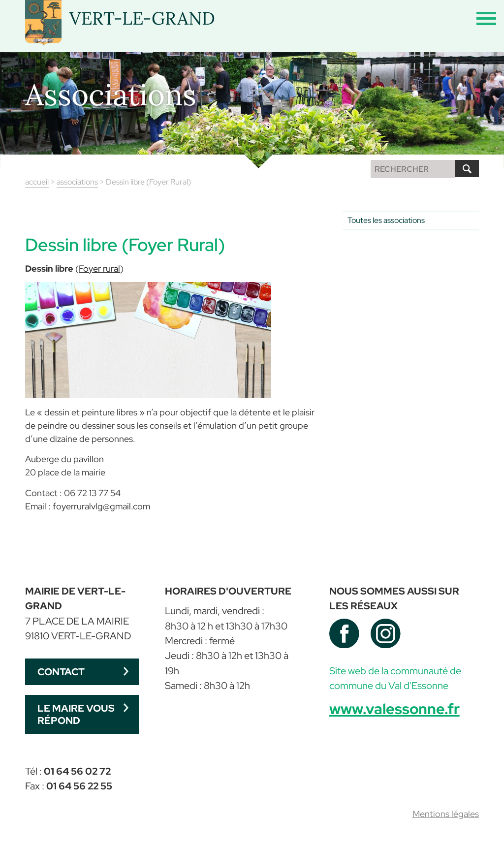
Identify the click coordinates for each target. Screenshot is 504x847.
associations (77, 182)
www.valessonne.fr (394, 709)
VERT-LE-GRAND (142, 18)
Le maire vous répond (76, 714)
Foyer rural (99, 268)
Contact (61, 672)
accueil (37, 182)
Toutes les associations (386, 220)
